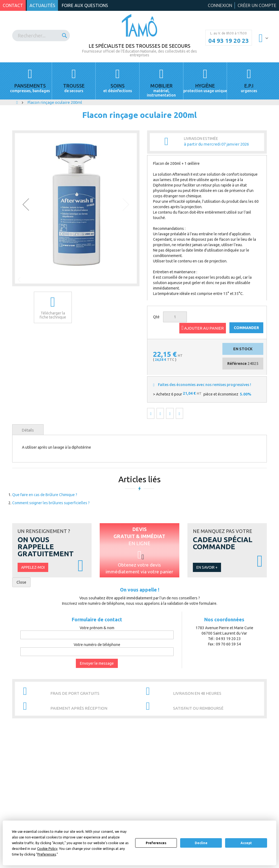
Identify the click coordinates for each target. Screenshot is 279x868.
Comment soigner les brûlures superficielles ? (51, 503)
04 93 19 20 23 (229, 41)
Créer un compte (257, 5)
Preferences (156, 843)
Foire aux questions (85, 5)
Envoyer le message (97, 663)
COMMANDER (246, 328)
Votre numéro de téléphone (97, 645)
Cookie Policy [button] (47, 849)
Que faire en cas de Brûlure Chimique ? (45, 495)
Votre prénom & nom (97, 628)
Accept (246, 843)
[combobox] (41, 36)
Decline (201, 843)
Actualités (42, 5)
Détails (28, 430)
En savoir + (207, 567)
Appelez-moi (33, 567)
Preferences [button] (47, 854)
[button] (26, 204)
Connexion (220, 5)
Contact (13, 5)
